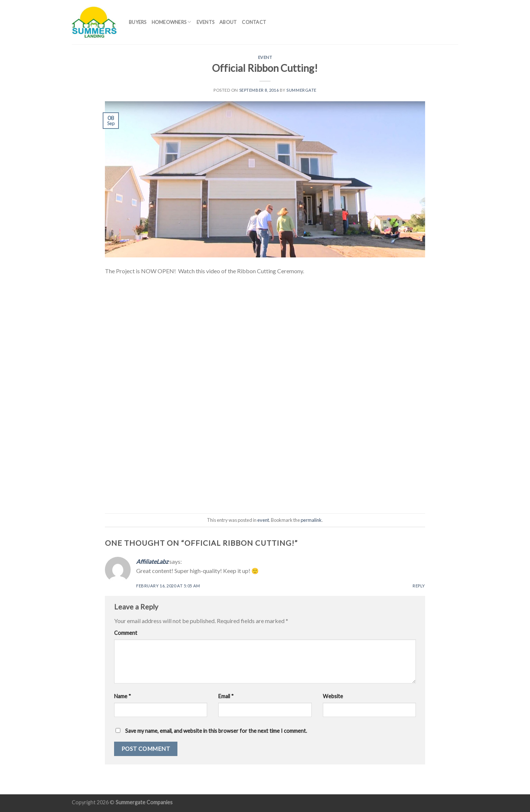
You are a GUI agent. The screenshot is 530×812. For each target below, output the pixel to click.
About (228, 22)
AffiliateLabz (152, 561)
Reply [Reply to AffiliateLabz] (419, 586)
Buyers (138, 22)
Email (226, 696)
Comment (126, 633)
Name (123, 696)
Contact (254, 22)
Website (333, 696)
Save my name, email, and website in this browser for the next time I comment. (216, 731)
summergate (301, 90)
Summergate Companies (144, 802)
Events (206, 22)
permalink (311, 520)
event (265, 57)
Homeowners (172, 22)
